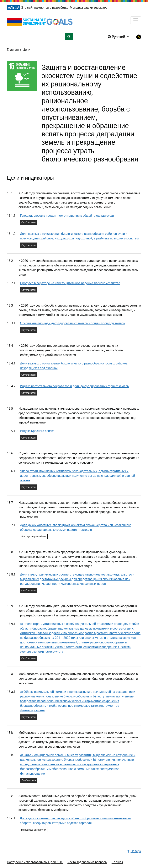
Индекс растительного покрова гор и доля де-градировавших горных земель (74, 386)
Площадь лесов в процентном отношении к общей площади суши (67, 216)
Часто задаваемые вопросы (87, 862)
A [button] (139, 37)
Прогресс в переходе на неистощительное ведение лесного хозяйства (70, 283)
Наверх (134, 851)
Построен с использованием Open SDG (35, 862)
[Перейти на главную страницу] (41, 22)
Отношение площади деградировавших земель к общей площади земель (72, 323)
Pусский (117, 37)
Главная (13, 50)
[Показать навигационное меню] (136, 20)
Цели (26, 50)
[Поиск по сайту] (69, 36)
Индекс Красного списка (37, 431)
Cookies (117, 862)
